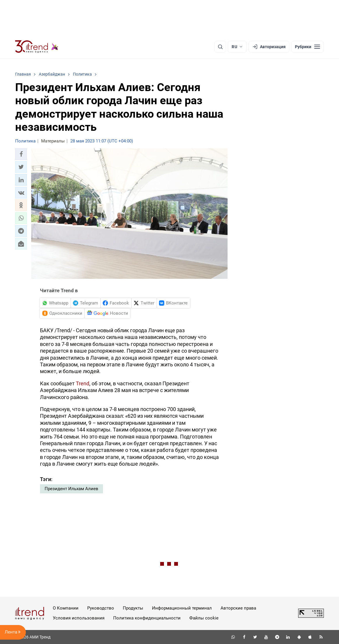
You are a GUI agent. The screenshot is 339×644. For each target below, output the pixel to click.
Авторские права (238, 608)
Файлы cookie (204, 618)
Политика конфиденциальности (147, 618)
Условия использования (79, 618)
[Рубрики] (307, 47)
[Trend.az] (37, 47)
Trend (83, 383)
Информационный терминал (182, 608)
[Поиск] (220, 47)
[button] (21, 154)
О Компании (66, 608)
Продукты (133, 608)
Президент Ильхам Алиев (71, 489)
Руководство (101, 608)
